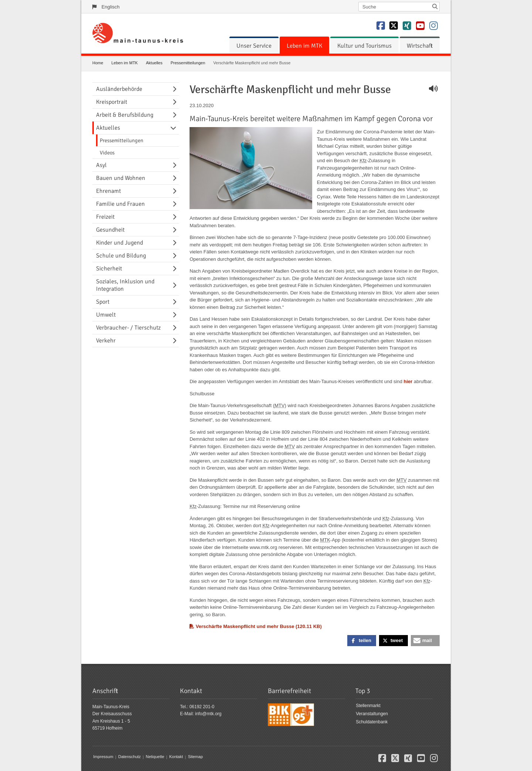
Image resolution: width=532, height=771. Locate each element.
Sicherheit (109, 269)
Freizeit (105, 217)
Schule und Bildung (121, 256)
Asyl (101, 165)
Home (98, 63)
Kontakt (176, 757)
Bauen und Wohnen (121, 178)
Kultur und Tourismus (364, 46)
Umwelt (106, 315)
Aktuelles (154, 63)
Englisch (111, 7)
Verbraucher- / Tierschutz (128, 328)
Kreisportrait (112, 102)
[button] (362, 641)
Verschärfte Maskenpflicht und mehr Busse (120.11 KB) (256, 626)
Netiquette (155, 757)
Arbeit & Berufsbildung (125, 115)
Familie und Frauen (120, 204)
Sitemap (195, 757)
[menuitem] (254, 46)
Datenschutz (129, 757)
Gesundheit (110, 230)
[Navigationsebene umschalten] (176, 89)
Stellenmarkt (368, 706)
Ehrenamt (108, 191)
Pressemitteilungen (188, 63)
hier (408, 381)
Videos (107, 153)
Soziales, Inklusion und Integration (125, 285)
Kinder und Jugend (120, 243)
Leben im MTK (304, 46)
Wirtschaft (420, 46)
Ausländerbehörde (119, 89)
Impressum (103, 757)
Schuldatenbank (372, 722)
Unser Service (254, 46)
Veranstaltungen (372, 714)
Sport (103, 302)
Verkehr (106, 341)
